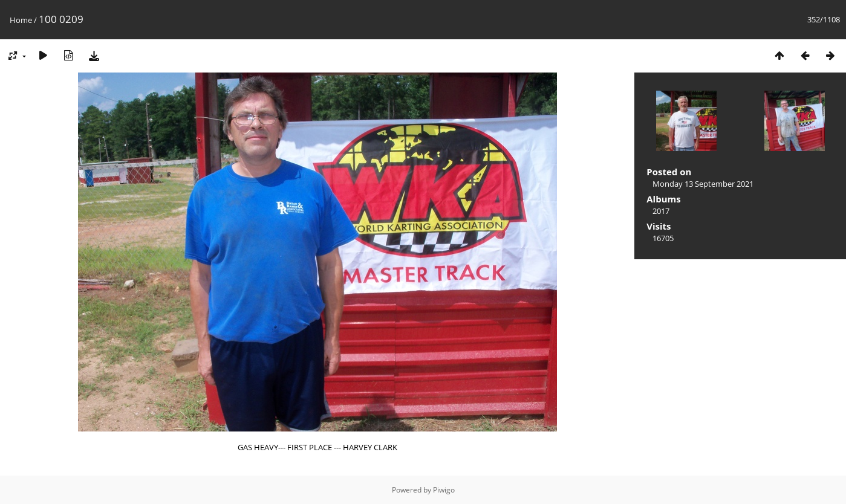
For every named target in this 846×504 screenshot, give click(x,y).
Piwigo (444, 490)
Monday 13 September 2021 (703, 184)
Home (21, 20)
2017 (661, 211)
